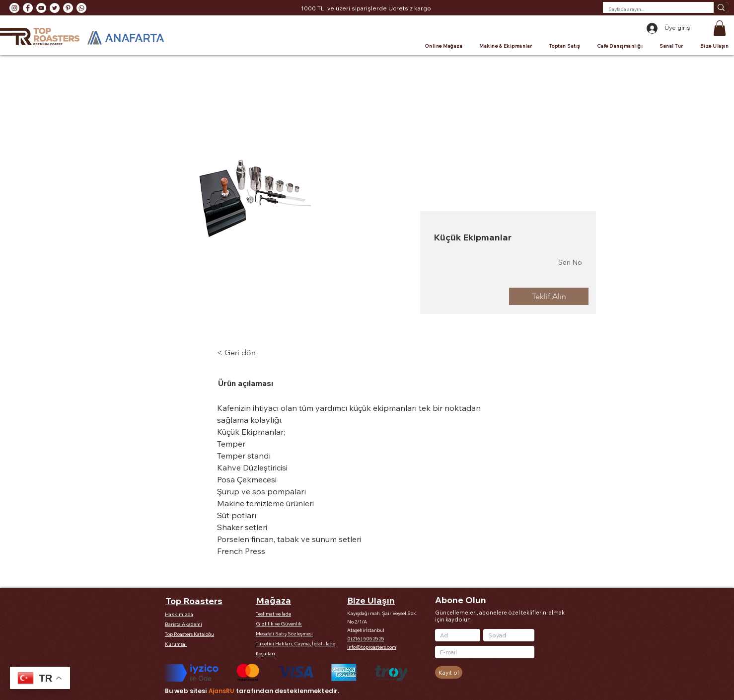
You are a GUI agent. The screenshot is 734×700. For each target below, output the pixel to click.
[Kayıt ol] (449, 672)
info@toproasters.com (372, 647)
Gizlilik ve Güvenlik (279, 624)
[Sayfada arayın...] (651, 9)
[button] (720, 28)
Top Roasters (194, 601)
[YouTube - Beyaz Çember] (41, 8)
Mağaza (273, 600)
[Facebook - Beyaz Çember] (28, 8)
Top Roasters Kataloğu (189, 634)
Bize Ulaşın (371, 600)
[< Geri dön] (244, 353)
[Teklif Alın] (549, 296)
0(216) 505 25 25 (366, 639)
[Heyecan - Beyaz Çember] (55, 8)
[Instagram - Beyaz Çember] (14, 8)
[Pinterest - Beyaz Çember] (68, 8)
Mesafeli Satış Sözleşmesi (284, 634)
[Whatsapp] (81, 8)
